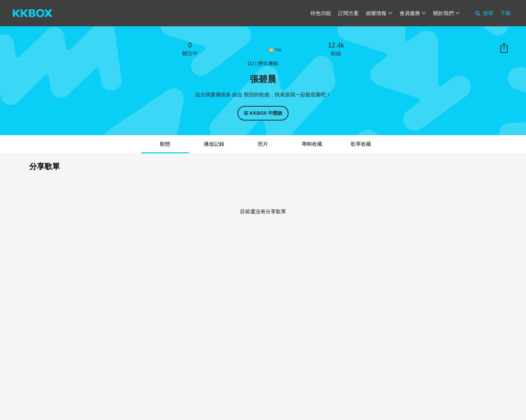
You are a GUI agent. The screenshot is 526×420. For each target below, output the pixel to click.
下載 (506, 13)
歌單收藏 (361, 144)
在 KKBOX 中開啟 (263, 113)
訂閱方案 (348, 13)
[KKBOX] (33, 13)
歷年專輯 (268, 64)
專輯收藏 (312, 144)
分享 (504, 48)
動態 (165, 144)
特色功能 (321, 13)
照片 (263, 144)
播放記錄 (214, 144)
